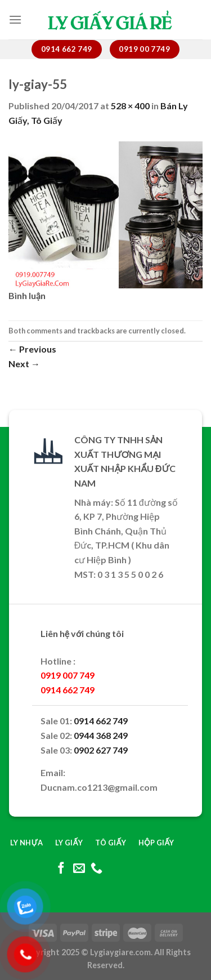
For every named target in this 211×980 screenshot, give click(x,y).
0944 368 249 (101, 735)
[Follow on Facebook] (61, 869)
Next (24, 364)
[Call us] (96, 869)
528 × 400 (130, 106)
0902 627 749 (101, 750)
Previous (32, 349)
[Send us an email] (78, 869)
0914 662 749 (101, 721)
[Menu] (15, 19)
